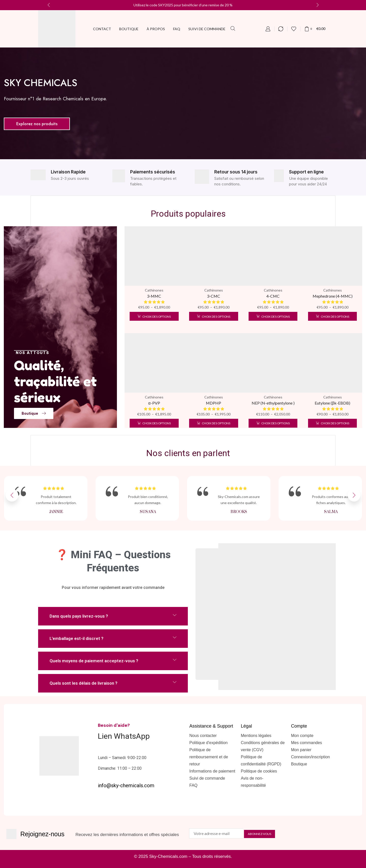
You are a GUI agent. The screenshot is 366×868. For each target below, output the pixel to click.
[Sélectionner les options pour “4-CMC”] (273, 316)
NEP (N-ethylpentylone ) (273, 403)
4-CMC (273, 296)
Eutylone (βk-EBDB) (332, 403)
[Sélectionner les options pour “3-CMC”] (213, 316)
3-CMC (213, 296)
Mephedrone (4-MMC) (333, 296)
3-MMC (154, 296)
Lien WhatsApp (124, 736)
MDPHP (213, 403)
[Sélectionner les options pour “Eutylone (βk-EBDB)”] (332, 423)
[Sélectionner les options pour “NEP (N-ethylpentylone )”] (273, 423)
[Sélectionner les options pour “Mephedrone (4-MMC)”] (332, 316)
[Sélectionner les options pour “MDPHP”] (213, 423)
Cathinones (154, 290)
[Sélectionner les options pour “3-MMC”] (154, 316)
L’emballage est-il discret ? (77, 638)
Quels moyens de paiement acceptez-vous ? (94, 661)
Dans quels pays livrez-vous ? (79, 616)
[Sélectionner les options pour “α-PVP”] (154, 423)
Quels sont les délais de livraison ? (83, 683)
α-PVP (154, 403)
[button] (233, 29)
